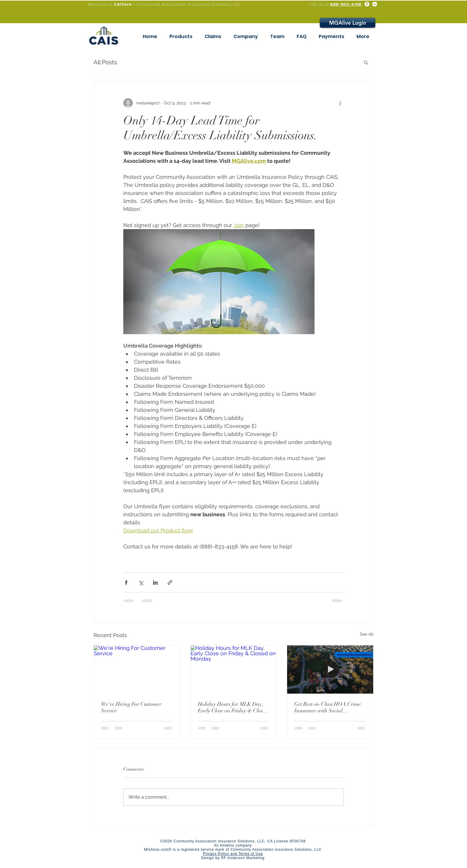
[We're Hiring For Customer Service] (137, 670)
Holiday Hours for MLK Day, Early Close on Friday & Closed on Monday (233, 707)
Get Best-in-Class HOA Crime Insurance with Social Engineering (328, 707)
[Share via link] (170, 582)
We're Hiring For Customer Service (131, 707)
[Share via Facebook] (126, 582)
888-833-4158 (346, 4)
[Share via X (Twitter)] (141, 582)
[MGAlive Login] (348, 23)
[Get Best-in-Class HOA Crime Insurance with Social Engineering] (330, 670)
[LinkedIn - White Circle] (375, 4)
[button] (366, 62)
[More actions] (340, 103)
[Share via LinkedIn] (155, 582)
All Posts (105, 62)
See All (367, 634)
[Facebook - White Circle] (367, 4)
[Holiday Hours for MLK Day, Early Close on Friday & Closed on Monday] (234, 670)
